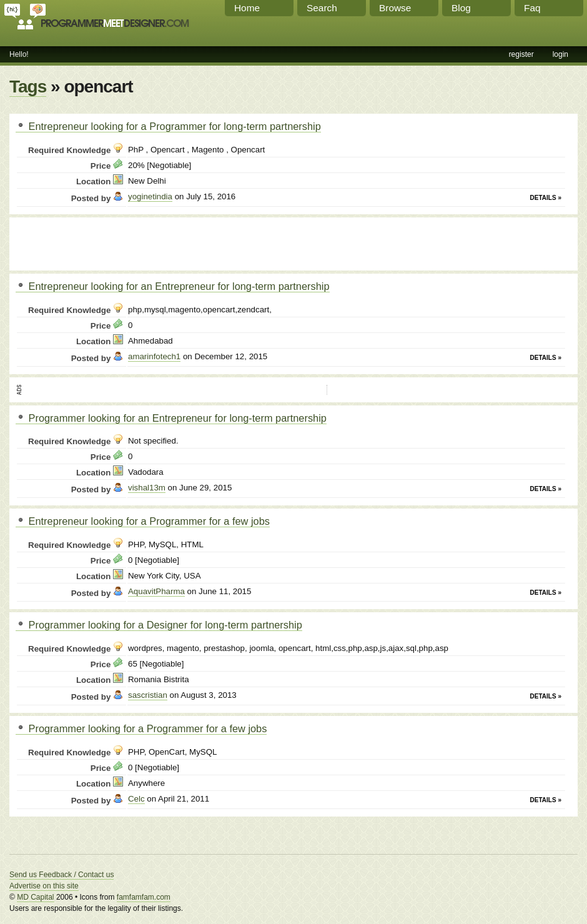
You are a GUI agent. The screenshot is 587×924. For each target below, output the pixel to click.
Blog (461, 8)
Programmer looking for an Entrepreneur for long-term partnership (171, 418)
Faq (532, 8)
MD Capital (35, 897)
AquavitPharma (156, 591)
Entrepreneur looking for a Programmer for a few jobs (143, 521)
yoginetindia (150, 196)
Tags (28, 87)
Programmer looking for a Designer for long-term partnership (159, 625)
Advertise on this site (44, 886)
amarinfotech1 (154, 356)
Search (322, 8)
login (560, 54)
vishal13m (147, 488)
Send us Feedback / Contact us (62, 875)
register (521, 54)
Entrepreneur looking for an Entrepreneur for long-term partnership (173, 286)
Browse (395, 8)
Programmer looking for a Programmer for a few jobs (141, 728)
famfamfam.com (144, 897)
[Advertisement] (162, 242)
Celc (136, 799)
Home (247, 8)
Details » (546, 198)
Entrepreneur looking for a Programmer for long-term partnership (168, 126)
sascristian (148, 695)
